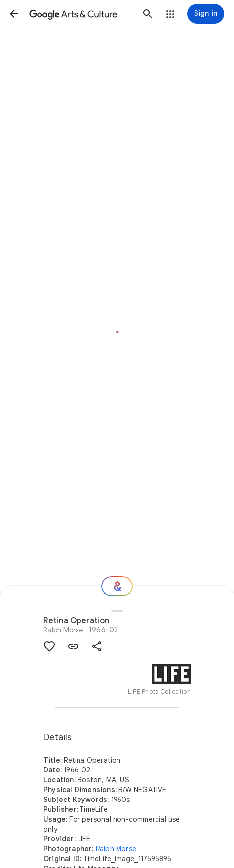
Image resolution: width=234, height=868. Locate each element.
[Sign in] (206, 14)
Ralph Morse (63, 630)
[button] (14, 14)
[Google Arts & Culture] (81, 14)
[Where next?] (117, 586)
